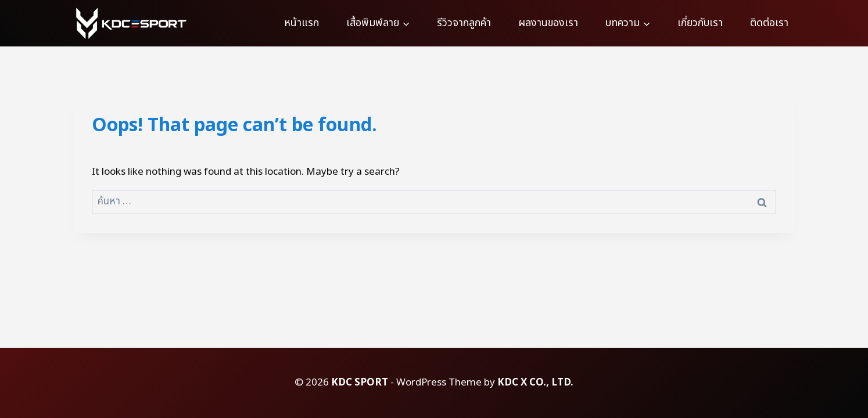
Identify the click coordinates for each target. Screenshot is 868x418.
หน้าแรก (302, 23)
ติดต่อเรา (769, 23)
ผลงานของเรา (548, 23)
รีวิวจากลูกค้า (464, 23)
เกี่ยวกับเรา (700, 23)
